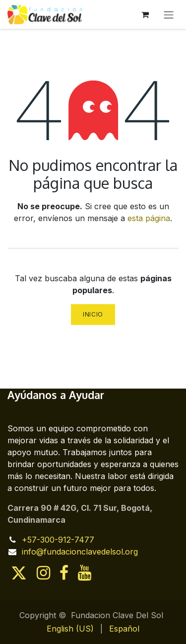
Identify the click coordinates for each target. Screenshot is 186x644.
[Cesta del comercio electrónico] (145, 14)
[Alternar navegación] (169, 14)
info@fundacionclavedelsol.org (80, 552)
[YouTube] (85, 573)
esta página (149, 218)
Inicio (93, 314)
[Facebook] (64, 573)
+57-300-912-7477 (58, 540)
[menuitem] (70, 629)
